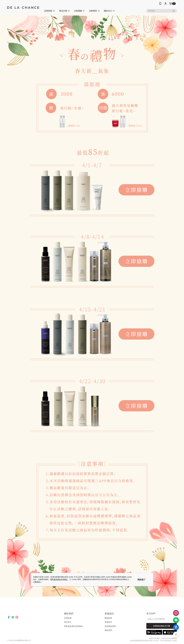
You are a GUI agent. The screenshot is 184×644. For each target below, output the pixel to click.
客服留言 (108, 622)
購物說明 (108, 618)
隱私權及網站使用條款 (73, 626)
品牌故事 (68, 618)
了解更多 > (37, 582)
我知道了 (142, 580)
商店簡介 (68, 622)
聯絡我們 (108, 630)
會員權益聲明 (110, 626)
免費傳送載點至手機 (162, 626)
